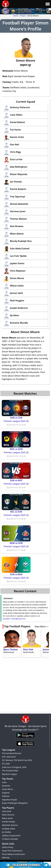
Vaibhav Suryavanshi (11, 836)
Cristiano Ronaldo (10, 839)
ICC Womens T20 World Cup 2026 (17, 760)
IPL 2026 (6, 764)
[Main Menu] (48, 4)
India (4, 782)
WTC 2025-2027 (9, 757)
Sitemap (6, 858)
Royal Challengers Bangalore (15, 803)
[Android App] (25, 738)
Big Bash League (9, 774)
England (6, 793)
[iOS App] (25, 746)
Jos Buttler (7, 832)
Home (16, 16)
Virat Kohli (7, 811)
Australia (6, 786)
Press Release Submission (14, 854)
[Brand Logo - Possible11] (25, 723)
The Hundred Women (12, 753)
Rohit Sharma (8, 815)
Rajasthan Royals (10, 800)
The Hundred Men (10, 771)
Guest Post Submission (12, 851)
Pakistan (6, 796)
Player (23, 16)
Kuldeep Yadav (9, 829)
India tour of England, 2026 (14, 767)
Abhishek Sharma (10, 825)
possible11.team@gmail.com (14, 619)
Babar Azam (7, 818)
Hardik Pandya (9, 822)
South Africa (7, 789)
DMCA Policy (8, 847)
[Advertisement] (26, 685)
